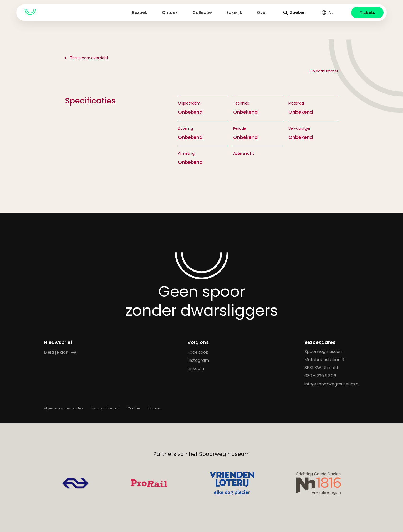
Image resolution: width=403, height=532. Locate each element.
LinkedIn (195, 369)
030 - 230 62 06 (320, 376)
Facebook (198, 352)
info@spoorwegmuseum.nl (332, 384)
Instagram (198, 360)
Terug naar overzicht (89, 58)
